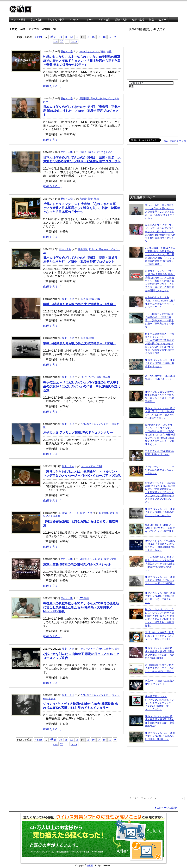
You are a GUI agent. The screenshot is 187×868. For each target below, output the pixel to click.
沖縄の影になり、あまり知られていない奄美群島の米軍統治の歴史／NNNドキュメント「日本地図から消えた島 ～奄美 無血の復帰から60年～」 (82, 61)
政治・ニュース (70, 513)
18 (104, 37)
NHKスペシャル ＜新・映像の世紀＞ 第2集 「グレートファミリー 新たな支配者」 (152, 581)
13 (77, 37)
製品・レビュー (158, 20)
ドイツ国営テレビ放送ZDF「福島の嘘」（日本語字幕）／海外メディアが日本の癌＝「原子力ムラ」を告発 (151, 320)
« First (38, 37)
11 (66, 37)
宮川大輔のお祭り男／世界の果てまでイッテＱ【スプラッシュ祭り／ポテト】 (151, 637)
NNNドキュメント (89, 51)
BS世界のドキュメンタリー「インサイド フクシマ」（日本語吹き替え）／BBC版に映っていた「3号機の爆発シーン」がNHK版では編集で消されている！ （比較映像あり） (152, 435)
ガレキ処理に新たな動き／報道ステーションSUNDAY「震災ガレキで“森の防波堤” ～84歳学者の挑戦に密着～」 (152, 563)
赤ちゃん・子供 (56, 20)
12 (71, 37)
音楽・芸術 (36, 20)
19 (110, 37)
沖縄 (109, 51)
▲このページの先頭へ (166, 808)
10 (60, 37)
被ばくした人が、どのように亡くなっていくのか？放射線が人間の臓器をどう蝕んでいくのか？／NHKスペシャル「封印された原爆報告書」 (151, 617)
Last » (74, 41)
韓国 (97, 199)
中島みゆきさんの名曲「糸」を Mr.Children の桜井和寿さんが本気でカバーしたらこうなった (152, 302)
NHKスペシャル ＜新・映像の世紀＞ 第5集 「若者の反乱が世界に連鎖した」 (152, 737)
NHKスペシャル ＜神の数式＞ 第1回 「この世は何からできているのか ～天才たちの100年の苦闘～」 (152, 413)
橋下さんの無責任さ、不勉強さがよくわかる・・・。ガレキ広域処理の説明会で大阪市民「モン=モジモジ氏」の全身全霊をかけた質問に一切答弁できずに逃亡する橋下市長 (151, 343)
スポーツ (89, 20)
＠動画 (90, 865)
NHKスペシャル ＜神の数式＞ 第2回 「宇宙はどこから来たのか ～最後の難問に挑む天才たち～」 (152, 545)
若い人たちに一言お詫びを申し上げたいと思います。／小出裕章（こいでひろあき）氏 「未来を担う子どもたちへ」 (152, 212)
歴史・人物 (121, 20)
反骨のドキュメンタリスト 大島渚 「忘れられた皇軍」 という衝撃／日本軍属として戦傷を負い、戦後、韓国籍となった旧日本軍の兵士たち (82, 208)
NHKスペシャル (88, 559)
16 (93, 37)
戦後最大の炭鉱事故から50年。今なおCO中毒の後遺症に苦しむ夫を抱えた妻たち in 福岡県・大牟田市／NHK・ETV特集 (81, 607)
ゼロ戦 (84, 299)
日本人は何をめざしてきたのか (96, 152)
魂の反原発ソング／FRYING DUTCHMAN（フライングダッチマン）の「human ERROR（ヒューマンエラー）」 (151, 703)
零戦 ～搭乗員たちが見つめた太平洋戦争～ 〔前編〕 (79, 343)
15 (88, 37)
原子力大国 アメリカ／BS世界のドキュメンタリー (78, 433)
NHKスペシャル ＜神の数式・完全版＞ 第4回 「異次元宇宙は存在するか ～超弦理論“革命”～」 (152, 721)
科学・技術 (104, 20)
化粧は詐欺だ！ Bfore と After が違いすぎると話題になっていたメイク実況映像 (152, 529)
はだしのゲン (88, 377)
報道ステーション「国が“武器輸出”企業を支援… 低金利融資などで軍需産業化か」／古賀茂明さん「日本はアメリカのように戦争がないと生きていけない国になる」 (152, 492)
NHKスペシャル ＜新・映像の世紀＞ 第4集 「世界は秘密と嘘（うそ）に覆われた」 (152, 598)
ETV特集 (84, 598)
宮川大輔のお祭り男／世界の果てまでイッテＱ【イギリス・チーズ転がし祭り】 (151, 669)
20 (62, 41)
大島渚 (83, 199)
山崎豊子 (109, 649)
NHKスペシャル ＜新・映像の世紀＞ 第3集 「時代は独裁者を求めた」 (152, 364)
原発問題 (84, 98)
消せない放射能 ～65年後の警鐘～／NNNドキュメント (152, 380)
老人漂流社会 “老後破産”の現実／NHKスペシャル (151, 456)
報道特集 (104, 513)
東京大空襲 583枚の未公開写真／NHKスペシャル (77, 564)
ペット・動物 (18, 20)
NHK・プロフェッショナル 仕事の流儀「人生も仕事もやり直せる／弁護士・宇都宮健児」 (151, 396)
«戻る (53, 37)
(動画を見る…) (52, 86)
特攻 (98, 299)
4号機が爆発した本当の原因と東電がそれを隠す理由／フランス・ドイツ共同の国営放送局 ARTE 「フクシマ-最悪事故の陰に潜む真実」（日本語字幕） (152, 256)
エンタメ (74, 20)
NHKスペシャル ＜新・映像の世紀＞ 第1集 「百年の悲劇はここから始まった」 (152, 513)
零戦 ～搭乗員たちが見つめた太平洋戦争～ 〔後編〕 (79, 304)
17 (99, 37)
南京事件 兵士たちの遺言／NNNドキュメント (152, 685)
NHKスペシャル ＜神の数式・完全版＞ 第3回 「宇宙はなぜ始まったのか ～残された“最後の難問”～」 (152, 653)
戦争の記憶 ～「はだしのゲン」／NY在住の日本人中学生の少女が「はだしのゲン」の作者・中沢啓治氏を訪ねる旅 (82, 386)
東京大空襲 (110, 559)
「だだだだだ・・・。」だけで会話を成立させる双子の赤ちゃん (151, 471)
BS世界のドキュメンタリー (96, 424)
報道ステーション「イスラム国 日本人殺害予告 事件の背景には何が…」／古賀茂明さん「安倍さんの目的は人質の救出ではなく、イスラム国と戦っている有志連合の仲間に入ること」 (152, 281)
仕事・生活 (138, 20)
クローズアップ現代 (92, 466)
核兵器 (106, 377)
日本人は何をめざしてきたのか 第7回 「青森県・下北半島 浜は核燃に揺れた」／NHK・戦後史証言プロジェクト (82, 111)
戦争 (103, 51)
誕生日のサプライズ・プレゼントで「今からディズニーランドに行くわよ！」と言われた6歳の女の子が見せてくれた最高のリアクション (152, 233)
